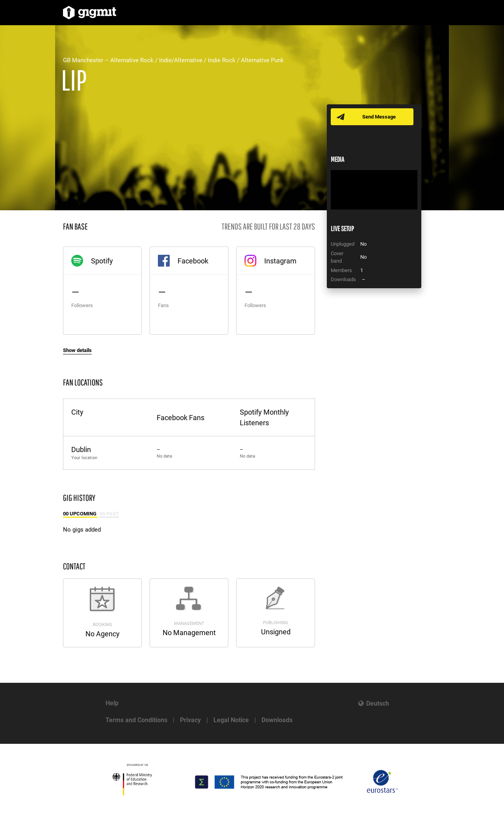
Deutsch (378, 703)
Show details (77, 350)
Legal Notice (231, 720)
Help (112, 703)
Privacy (190, 720)
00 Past (109, 514)
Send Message (379, 117)
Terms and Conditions (136, 720)
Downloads (277, 720)
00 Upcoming (80, 514)
